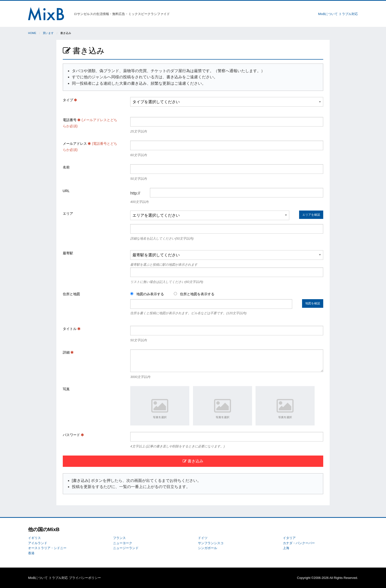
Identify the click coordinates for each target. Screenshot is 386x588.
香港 (31, 553)
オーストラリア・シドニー (47, 548)
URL (66, 191)
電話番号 (90, 123)
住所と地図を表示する (194, 294)
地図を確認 (313, 303)
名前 (66, 167)
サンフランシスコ (211, 543)
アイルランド (38, 543)
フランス (119, 538)
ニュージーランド (126, 548)
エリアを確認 (311, 215)
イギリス (34, 538)
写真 (66, 389)
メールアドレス (90, 147)
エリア (68, 213)
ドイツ (203, 538)
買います (48, 33)
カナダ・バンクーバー (299, 543)
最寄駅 (68, 253)
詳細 (68, 352)
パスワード (73, 435)
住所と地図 (71, 294)
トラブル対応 (348, 14)
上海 (286, 548)
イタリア (289, 538)
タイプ (70, 100)
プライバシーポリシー (85, 578)
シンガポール (208, 548)
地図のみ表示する (147, 294)
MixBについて (328, 14)
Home (32, 33)
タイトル (72, 329)
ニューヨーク (123, 543)
